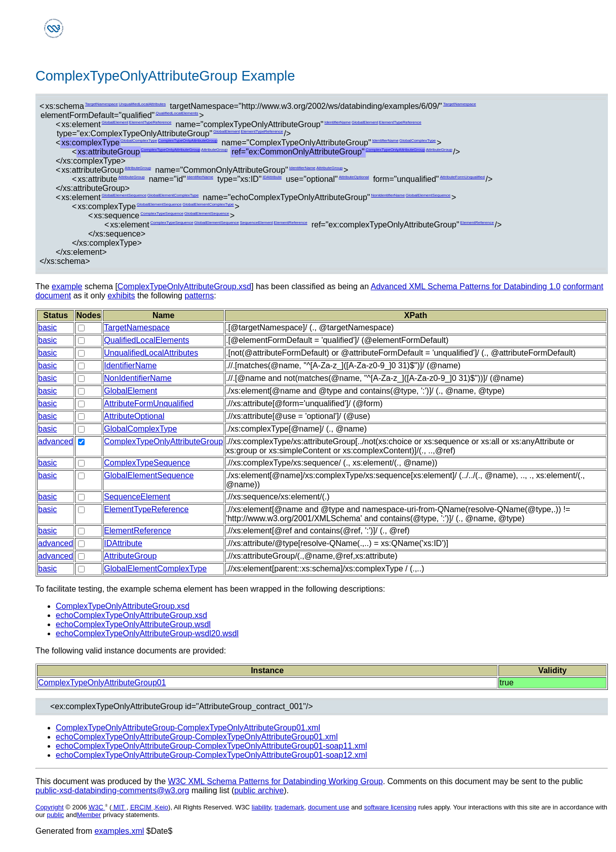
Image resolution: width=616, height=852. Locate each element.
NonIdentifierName (388, 195)
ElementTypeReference (150, 122)
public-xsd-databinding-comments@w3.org (112, 790)
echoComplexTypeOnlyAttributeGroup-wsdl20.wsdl (147, 633)
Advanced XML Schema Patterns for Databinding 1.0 (466, 286)
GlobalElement (115, 122)
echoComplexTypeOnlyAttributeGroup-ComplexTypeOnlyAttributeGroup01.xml (197, 737)
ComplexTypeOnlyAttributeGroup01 (102, 683)
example (67, 286)
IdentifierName (337, 122)
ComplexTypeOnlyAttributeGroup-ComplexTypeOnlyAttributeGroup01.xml (188, 728)
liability (261, 807)
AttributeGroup (214, 150)
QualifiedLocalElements (177, 113)
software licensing (390, 807)
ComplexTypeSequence (162, 214)
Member (89, 815)
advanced (55, 441)
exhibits (121, 296)
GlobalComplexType (139, 141)
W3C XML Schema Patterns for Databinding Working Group (275, 781)
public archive (259, 790)
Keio (162, 807)
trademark (290, 807)
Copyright (50, 807)
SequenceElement (256, 223)
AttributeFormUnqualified (462, 177)
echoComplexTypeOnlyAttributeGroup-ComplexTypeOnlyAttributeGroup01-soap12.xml (211, 755)
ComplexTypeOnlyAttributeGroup (188, 141)
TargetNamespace (102, 104)
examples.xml (120, 831)
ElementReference (290, 223)
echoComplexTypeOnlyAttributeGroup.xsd (131, 615)
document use (329, 807)
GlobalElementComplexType (173, 195)
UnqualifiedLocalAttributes (142, 104)
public (55, 815)
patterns (199, 296)
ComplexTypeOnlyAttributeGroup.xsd (184, 286)
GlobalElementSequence (124, 195)
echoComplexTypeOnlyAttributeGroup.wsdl (133, 624)
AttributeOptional (354, 177)
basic (47, 327)
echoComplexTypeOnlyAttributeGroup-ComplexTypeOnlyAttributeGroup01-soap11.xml (211, 746)
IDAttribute (272, 177)
